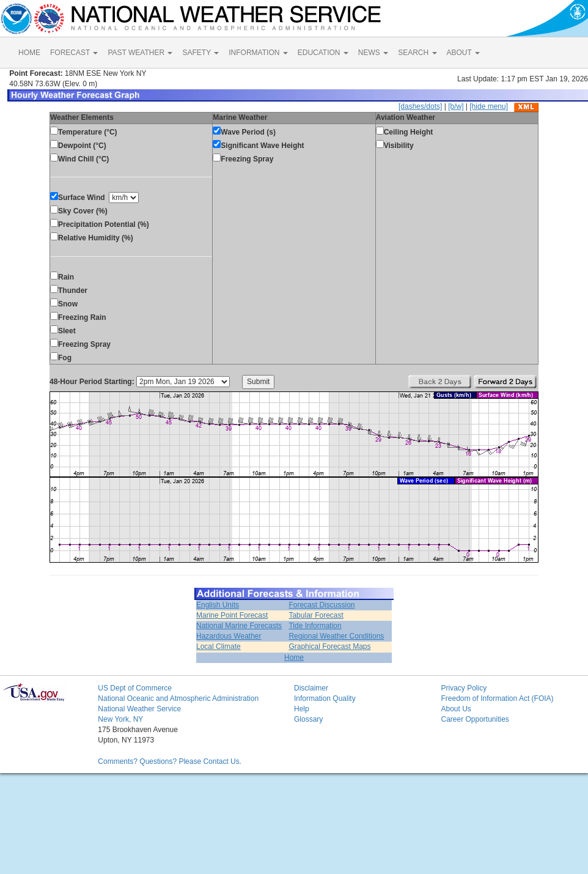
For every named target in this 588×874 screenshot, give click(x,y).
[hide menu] (489, 106)
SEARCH (417, 53)
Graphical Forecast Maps (329, 646)
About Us (456, 709)
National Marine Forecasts (239, 626)
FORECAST (74, 53)
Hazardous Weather (229, 636)
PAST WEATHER (140, 53)
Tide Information (315, 626)
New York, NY (120, 719)
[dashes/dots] (420, 106)
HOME (29, 53)
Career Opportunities (475, 719)
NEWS (373, 53)
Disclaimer (311, 688)
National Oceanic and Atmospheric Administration (178, 698)
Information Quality (325, 698)
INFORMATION (258, 53)
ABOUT (463, 53)
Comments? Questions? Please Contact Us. (170, 761)
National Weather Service (139, 709)
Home (294, 657)
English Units (218, 605)
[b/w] (456, 106)
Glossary (308, 719)
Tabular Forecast (316, 615)
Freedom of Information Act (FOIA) (497, 698)
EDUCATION (323, 53)
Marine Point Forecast (232, 615)
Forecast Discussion (322, 605)
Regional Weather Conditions (336, 636)
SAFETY (200, 53)
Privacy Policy (464, 688)
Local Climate (219, 646)
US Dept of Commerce (135, 688)
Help (302, 709)
